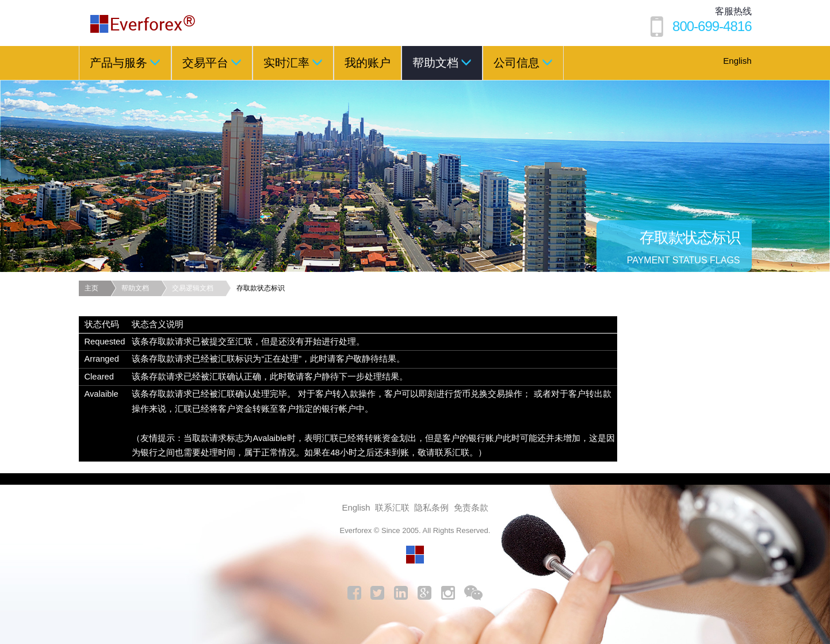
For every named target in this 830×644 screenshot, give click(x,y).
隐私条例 (431, 507)
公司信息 (523, 62)
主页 (91, 288)
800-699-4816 (712, 26)
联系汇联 (392, 507)
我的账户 (368, 63)
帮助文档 (442, 62)
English (737, 61)
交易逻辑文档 (193, 288)
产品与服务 (125, 62)
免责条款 (471, 507)
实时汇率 (293, 62)
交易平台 (212, 62)
